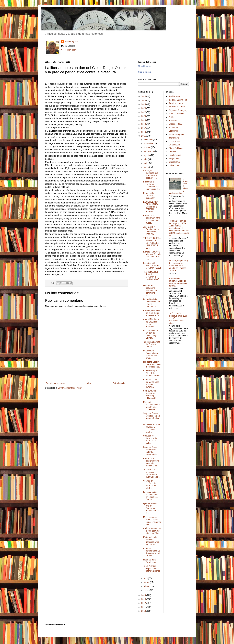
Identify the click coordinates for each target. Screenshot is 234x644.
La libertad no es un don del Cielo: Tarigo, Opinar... (151, 334)
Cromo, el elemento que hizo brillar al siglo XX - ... (151, 174)
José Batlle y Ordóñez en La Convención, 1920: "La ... (151, 231)
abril (146, 578)
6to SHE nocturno (177, 107)
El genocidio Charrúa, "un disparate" (150, 196)
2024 (144, 104)
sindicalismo (174, 162)
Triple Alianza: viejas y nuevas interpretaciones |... (152, 570)
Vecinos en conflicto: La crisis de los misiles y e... (150, 485)
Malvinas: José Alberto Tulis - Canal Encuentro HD (152, 521)
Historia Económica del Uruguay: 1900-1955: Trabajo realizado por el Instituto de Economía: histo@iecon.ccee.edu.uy (179, 228)
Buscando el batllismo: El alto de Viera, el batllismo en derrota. (178, 282)
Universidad (174, 165)
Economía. (174, 131)
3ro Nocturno (175, 96)
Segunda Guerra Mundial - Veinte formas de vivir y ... (152, 417)
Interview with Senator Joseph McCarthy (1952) (152, 266)
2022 (144, 112)
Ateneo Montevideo (177, 114)
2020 (144, 116)
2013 (144, 599)
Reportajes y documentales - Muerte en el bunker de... (151, 406)
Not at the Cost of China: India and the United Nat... (152, 364)
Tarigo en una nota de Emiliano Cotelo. (152, 344)
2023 (144, 108)
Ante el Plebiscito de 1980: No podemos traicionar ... (151, 323)
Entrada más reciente (56, 383)
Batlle (171, 117)
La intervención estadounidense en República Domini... (152, 496)
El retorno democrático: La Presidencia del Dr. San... (152, 552)
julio (146, 159)
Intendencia (174, 138)
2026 (144, 96)
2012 (144, 603)
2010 (144, 611)
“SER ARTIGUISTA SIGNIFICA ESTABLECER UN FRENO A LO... (152, 243)
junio (146, 163)
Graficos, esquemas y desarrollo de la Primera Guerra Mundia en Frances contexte (179, 266)
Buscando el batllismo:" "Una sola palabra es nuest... (152, 219)
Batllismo (173, 121)
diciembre (148, 140)
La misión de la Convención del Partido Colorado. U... (151, 303)
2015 (144, 136)
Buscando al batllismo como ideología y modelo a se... (151, 462)
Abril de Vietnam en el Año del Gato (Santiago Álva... (152, 531)
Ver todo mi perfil (69, 50)
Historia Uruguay (176, 134)
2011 (144, 607)
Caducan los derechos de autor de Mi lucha (150, 439)
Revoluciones (175, 155)
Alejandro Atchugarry (178, 110)
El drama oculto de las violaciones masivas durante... (152, 383)
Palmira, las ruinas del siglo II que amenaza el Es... (152, 313)
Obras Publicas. (176, 148)
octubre (147, 147)
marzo (147, 582)
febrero (147, 586)
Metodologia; (175, 145)
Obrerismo (173, 152)
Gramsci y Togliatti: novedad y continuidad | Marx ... (152, 428)
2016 (144, 132)
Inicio (89, 383)
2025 (144, 100)
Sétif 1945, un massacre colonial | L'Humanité (150, 394)
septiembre (149, 151)
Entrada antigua (120, 383)
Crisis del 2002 (175, 124)
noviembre (149, 143)
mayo (147, 167)
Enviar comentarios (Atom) (70, 388)
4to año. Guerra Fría (178, 100)
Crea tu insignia (145, 72)
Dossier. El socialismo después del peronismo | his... (150, 291)
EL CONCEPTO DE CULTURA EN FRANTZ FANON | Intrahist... (151, 207)
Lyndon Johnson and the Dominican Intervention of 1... (151, 508)
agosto (147, 155)
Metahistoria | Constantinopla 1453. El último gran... (151, 354)
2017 (144, 128)
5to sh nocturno (176, 103)
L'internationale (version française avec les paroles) (151, 541)
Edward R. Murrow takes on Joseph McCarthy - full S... (152, 255)
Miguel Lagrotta (145, 66)
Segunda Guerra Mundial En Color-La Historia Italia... (151, 451)
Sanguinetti (174, 158)
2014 (144, 595)
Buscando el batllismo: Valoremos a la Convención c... (151, 185)
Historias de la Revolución (150, 561)
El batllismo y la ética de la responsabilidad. (152, 373)
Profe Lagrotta (72, 42)
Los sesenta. (174, 141)
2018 (144, 124)
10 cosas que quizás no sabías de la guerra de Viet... (152, 473)
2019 (144, 120)
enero (147, 590)
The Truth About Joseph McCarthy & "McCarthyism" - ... (152, 277)
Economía (173, 128)
